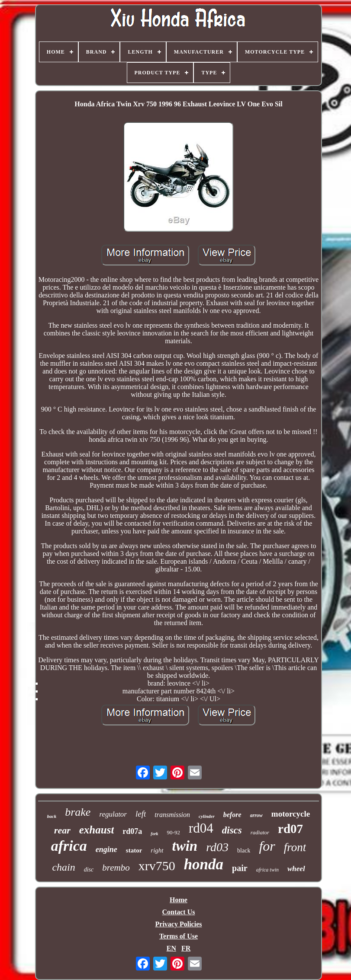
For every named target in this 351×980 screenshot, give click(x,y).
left (141, 814)
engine (106, 849)
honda (204, 864)
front (295, 847)
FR (186, 948)
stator (134, 850)
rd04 (201, 828)
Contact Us (178, 912)
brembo (116, 868)
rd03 (217, 847)
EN (171, 948)
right (157, 850)
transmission (172, 815)
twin (185, 846)
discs (232, 830)
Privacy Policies (179, 924)
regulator (113, 814)
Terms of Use (179, 936)
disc (89, 870)
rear (62, 830)
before (232, 815)
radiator (260, 832)
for (267, 846)
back (52, 816)
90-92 (174, 832)
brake (78, 812)
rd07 (290, 829)
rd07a (132, 831)
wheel (296, 869)
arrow (256, 815)
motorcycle (291, 814)
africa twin (267, 870)
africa (69, 846)
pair (240, 868)
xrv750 (157, 866)
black (244, 851)
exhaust (97, 830)
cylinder (207, 816)
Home (179, 900)
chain (63, 867)
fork (154, 834)
